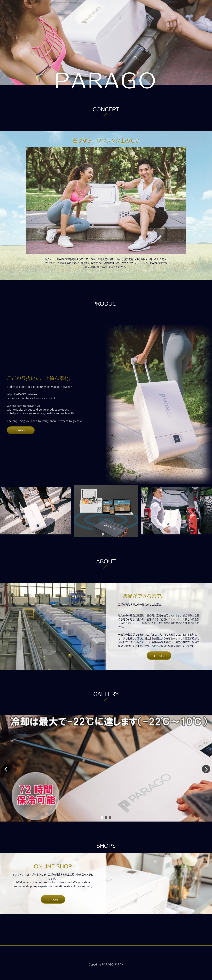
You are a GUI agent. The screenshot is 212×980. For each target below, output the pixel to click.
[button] (102, 818)
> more (21, 430)
